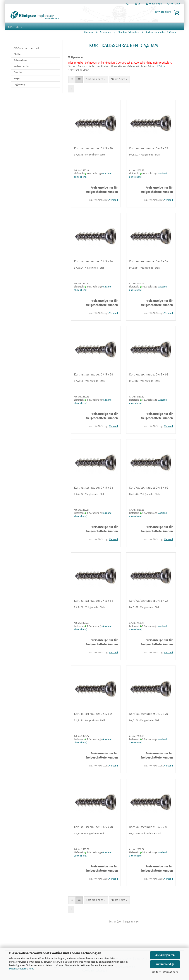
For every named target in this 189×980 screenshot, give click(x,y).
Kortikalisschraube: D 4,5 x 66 (149, 490)
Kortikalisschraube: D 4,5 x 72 (148, 604)
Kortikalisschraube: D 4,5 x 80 (149, 830)
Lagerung (19, 87)
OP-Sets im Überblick (27, 51)
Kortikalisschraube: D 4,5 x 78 (93, 830)
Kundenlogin (154, 4)
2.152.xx (160, 69)
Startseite (15, 27)
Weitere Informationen (165, 972)
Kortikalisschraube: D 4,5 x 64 (94, 490)
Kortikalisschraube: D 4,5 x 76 (149, 717)
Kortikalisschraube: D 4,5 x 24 (93, 264)
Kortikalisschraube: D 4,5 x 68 (94, 604)
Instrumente (21, 69)
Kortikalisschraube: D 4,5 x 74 (93, 717)
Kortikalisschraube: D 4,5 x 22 (149, 151)
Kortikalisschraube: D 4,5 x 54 (149, 264)
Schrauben (20, 63)
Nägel (17, 81)
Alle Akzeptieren (165, 955)
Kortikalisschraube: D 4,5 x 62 (149, 377)
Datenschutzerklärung (21, 969)
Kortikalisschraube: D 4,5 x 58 (93, 377)
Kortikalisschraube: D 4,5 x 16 (93, 151)
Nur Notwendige (165, 964)
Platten (18, 57)
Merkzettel (174, 4)
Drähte (18, 75)
